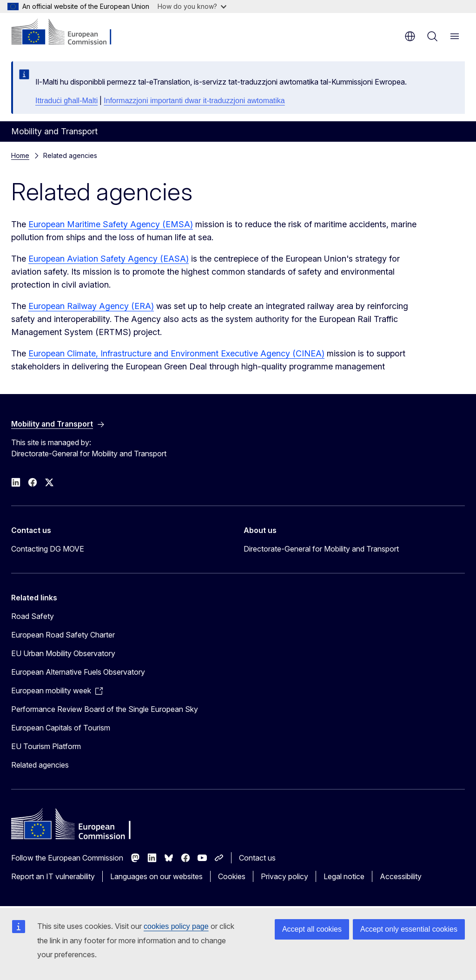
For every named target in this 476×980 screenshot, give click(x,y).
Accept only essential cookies (409, 929)
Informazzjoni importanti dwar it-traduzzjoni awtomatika (194, 101)
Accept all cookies (312, 929)
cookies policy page (176, 926)
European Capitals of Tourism (61, 728)
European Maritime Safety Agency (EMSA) (111, 224)
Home (20, 155)
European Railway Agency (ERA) (91, 306)
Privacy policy (284, 876)
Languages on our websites (156, 876)
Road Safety (33, 616)
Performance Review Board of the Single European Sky (105, 709)
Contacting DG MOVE (48, 549)
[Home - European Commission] (68, 33)
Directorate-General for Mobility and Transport (321, 549)
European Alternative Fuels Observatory (78, 672)
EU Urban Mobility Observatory (63, 653)
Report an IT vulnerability (53, 876)
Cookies (232, 876)
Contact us (257, 858)
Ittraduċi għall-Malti (66, 101)
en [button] (410, 36)
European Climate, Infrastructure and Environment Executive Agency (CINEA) (176, 353)
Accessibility (401, 876)
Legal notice (344, 876)
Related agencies (40, 765)
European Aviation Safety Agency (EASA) (109, 259)
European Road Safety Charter (63, 635)
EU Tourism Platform (46, 746)
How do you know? (192, 6)
